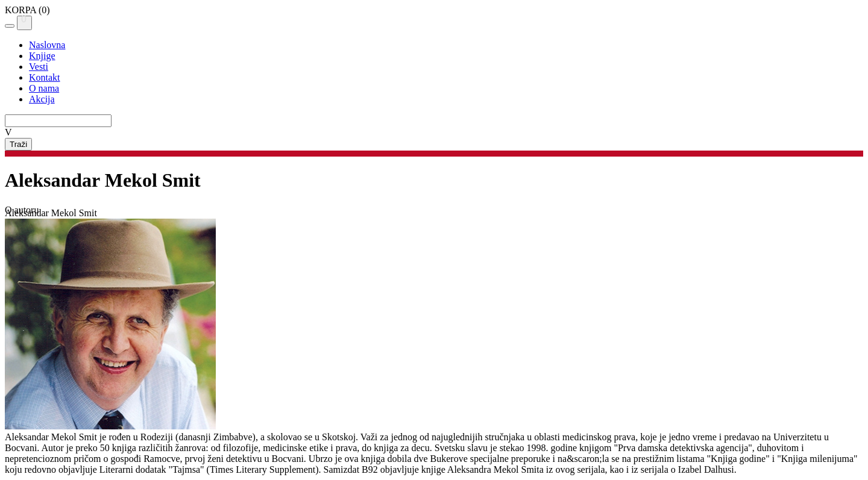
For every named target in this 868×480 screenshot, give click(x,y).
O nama (44, 88)
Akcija (42, 99)
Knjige (42, 56)
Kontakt (45, 77)
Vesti (39, 67)
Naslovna (47, 45)
